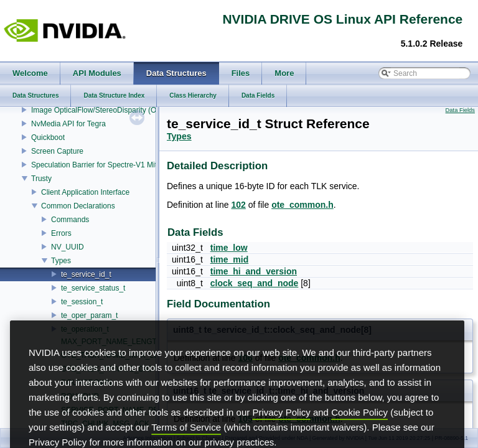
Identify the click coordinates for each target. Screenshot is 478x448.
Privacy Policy (281, 430)
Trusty (41, 179)
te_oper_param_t (89, 315)
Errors (61, 233)
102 (239, 205)
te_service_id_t (86, 274)
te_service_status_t (93, 288)
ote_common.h (302, 205)
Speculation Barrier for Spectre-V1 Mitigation (105, 165)
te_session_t (82, 302)
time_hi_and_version (254, 271)
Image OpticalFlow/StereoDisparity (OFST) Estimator (119, 110)
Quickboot (48, 138)
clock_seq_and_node (255, 283)
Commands (70, 220)
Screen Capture (57, 151)
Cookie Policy (359, 430)
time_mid (229, 259)
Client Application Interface (85, 192)
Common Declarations (78, 206)
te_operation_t (85, 329)
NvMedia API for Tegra (68, 124)
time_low (229, 248)
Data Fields (460, 110)
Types (61, 261)
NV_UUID (68, 247)
